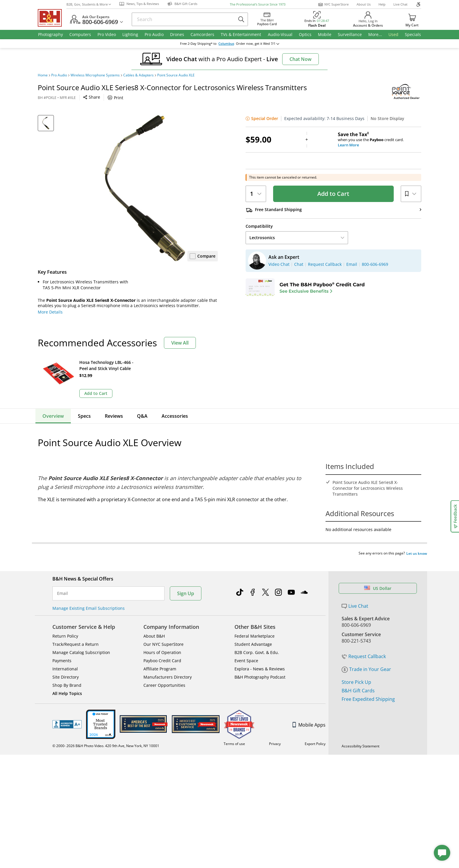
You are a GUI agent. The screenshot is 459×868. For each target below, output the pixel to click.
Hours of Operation (162, 641)
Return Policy (65, 625)
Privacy (275, 733)
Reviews (114, 416)
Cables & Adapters (138, 75)
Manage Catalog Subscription (81, 641)
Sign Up (186, 582)
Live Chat (400, 4)
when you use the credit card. (380, 140)
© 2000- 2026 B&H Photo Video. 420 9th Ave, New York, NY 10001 (106, 735)
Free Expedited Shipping (368, 688)
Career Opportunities (164, 674)
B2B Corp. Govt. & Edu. (257, 641)
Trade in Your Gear (366, 658)
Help (382, 4)
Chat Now (300, 59)
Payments (62, 649)
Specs (84, 416)
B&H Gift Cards (358, 679)
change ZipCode (229, 44)
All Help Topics (67, 682)
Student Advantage (253, 633)
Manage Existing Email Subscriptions (89, 597)
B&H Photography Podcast (260, 666)
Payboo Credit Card (162, 649)
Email (62, 582)
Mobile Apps (309, 714)
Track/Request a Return (76, 633)
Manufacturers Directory (168, 666)
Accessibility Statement (360, 735)
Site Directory (66, 666)
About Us (364, 4)
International (65, 658)
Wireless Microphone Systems (95, 75)
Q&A (142, 416)
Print (115, 98)
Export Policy (315, 733)
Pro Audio (59, 75)
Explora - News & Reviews (260, 658)
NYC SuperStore (333, 4)
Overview (53, 416)
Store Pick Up (356, 671)
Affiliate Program (160, 658)
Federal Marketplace (255, 625)
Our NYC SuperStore (163, 633)
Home (43, 75)
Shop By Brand (67, 674)
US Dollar (378, 577)
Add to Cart (333, 194)
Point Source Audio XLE (176, 75)
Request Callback (364, 645)
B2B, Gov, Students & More (89, 4)
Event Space (246, 649)
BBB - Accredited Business (67, 713)
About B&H (154, 625)
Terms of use (234, 733)
